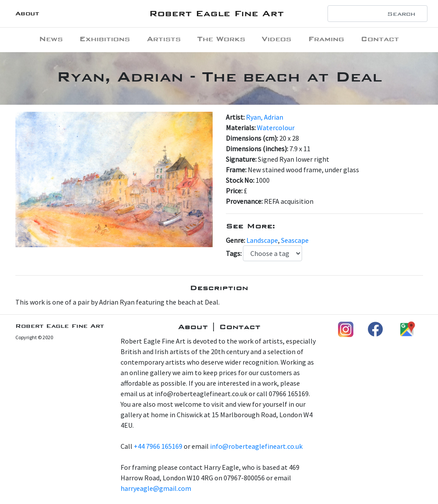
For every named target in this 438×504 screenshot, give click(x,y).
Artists (164, 39)
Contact (380, 39)
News (51, 39)
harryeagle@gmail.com (156, 488)
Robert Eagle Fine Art (216, 13)
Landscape (262, 240)
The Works (221, 39)
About (27, 13)
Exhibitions (105, 39)
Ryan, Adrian (265, 117)
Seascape (295, 240)
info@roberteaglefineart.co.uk (256, 446)
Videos (276, 39)
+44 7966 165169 (158, 446)
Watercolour (276, 128)
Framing (326, 39)
